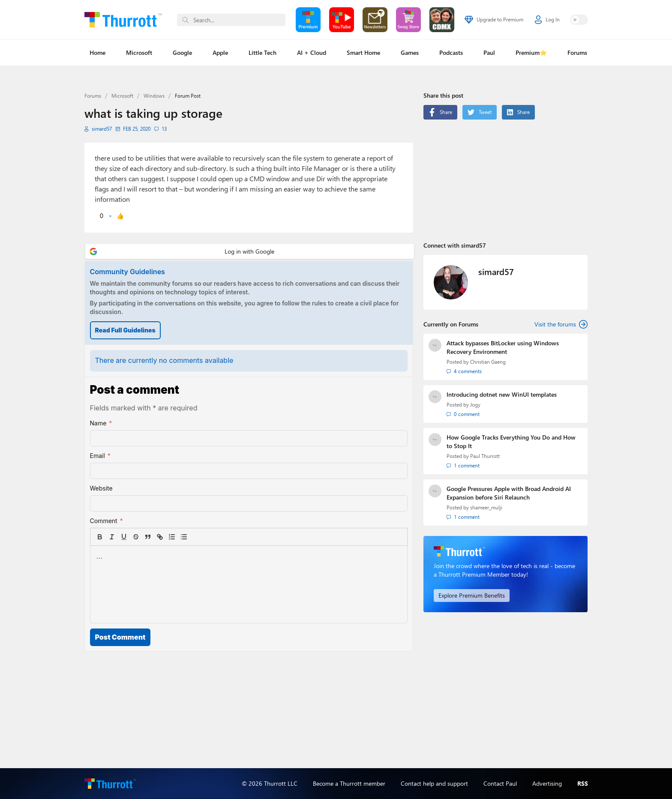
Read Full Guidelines (125, 330)
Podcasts (451, 52)
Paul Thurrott (485, 456)
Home (97, 52)
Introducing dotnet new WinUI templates (502, 394)
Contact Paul (500, 783)
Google (182, 52)
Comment (106, 521)
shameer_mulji (486, 507)
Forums (577, 52)
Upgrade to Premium (494, 20)
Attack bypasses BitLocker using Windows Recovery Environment (503, 347)
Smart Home (363, 52)
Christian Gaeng (488, 362)
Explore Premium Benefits (472, 595)
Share (440, 112)
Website (101, 488)
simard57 (102, 129)
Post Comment (120, 637)
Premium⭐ (531, 52)
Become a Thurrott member (349, 783)
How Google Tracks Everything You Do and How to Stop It (511, 441)
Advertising (547, 783)
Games (410, 52)
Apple (220, 52)
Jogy (475, 405)
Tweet (480, 112)
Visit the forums (561, 324)
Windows (154, 96)
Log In (547, 20)
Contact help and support (434, 783)
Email (100, 456)
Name (101, 423)
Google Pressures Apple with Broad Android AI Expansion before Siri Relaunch (509, 493)
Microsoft (139, 52)
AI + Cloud (312, 52)
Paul (489, 52)
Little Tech (262, 52)
